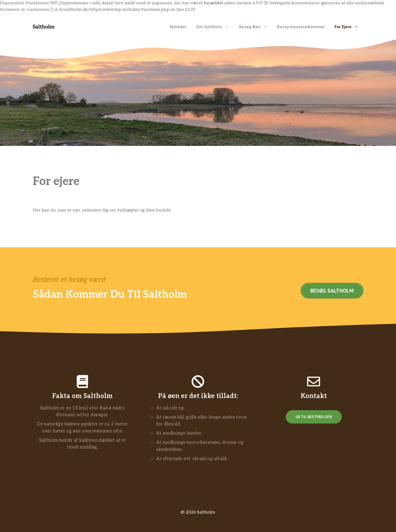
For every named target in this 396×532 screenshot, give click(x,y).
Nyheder (178, 27)
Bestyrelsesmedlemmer (301, 27)
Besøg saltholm (332, 291)
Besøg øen (256, 27)
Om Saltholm (215, 27)
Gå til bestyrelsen (314, 417)
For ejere (349, 27)
